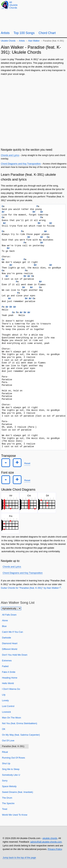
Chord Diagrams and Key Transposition (21, 164)
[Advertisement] (33, 111)
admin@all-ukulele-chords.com (46, 842)
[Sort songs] (11, 608)
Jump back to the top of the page (19, 858)
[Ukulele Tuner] (46, 5)
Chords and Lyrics (10, 155)
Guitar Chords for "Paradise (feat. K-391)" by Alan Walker (30, 588)
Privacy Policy (55, 849)
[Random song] (54, 5)
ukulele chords (50, 838)
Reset (27, 463)
